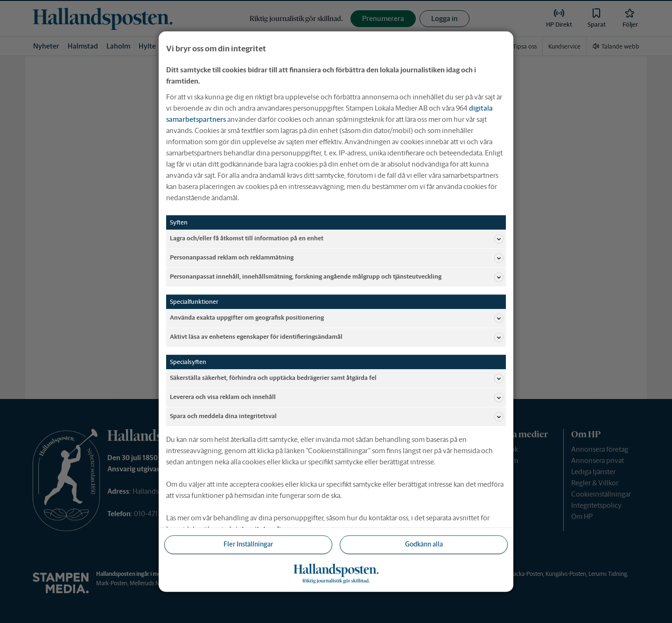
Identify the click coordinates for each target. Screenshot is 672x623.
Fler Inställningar (248, 545)
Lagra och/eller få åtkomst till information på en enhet (337, 239)
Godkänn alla (424, 545)
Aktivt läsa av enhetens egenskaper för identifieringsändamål (337, 337)
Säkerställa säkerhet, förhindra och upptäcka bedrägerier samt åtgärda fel (337, 378)
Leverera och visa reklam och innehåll (337, 398)
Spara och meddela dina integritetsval (337, 417)
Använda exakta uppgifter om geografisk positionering (337, 318)
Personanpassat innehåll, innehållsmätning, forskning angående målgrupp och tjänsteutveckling (337, 277)
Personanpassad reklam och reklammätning (337, 258)
